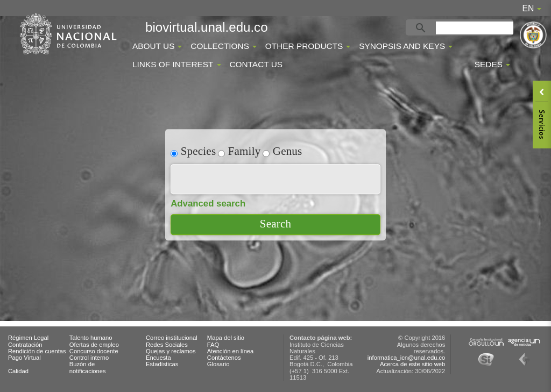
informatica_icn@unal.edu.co (406, 358)
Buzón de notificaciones (88, 367)
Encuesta (158, 358)
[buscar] (476, 28)
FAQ (213, 345)
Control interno (89, 358)
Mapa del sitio (226, 338)
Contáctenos (224, 358)
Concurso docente (94, 351)
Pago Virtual (24, 358)
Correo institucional (172, 338)
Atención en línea (230, 351)
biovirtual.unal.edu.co (207, 27)
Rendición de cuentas (37, 351)
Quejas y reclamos (171, 351)
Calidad (18, 371)
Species (193, 151)
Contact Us (256, 64)
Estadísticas (162, 364)
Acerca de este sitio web (412, 364)
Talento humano (91, 338)
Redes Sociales (167, 345)
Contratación (25, 345)
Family (239, 151)
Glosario (218, 364)
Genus (282, 151)
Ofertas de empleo (94, 345)
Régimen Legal (28, 338)
